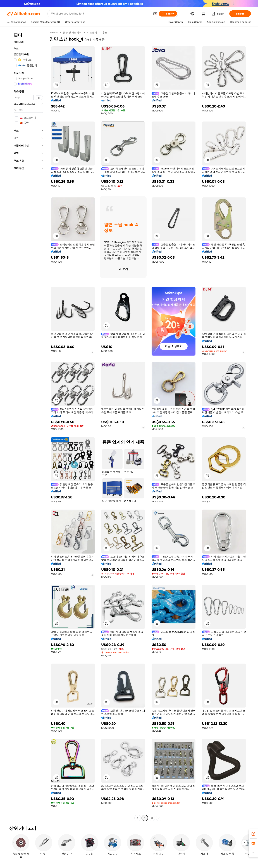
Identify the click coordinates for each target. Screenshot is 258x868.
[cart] (204, 14)
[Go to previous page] (138, 818)
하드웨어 (92, 32)
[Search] (168, 14)
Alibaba (53, 32)
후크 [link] (105, 32)
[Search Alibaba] (101, 14)
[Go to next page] (159, 818)
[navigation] (27, 426)
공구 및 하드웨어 (72, 32)
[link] (253, 834)
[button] (155, 14)
